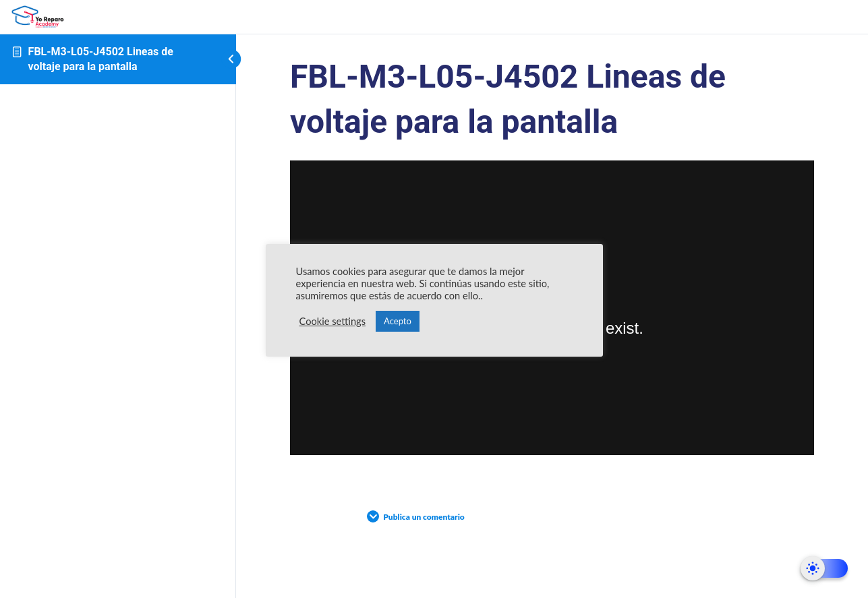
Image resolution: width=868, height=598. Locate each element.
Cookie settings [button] (333, 321)
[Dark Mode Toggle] (824, 568)
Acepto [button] (398, 321)
